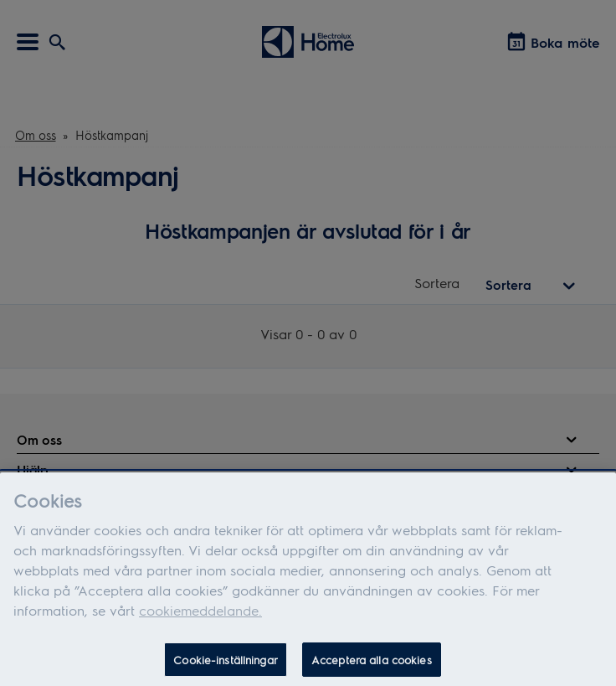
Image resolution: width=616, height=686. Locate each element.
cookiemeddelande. (200, 614)
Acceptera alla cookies (372, 664)
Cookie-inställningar (226, 664)
